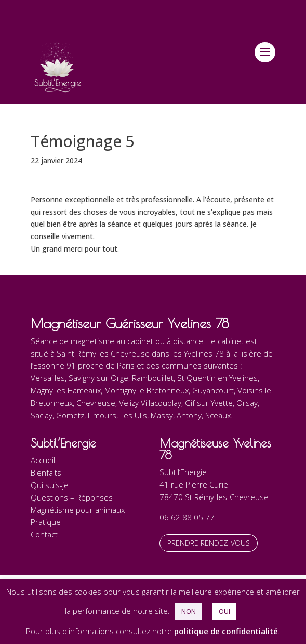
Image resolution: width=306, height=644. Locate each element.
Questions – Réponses (72, 497)
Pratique (46, 522)
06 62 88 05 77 (187, 517)
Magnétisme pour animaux (78, 510)
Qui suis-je (50, 485)
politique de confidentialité (226, 631)
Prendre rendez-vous (209, 543)
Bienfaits (46, 472)
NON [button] (189, 611)
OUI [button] (224, 611)
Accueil (43, 460)
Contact (44, 534)
